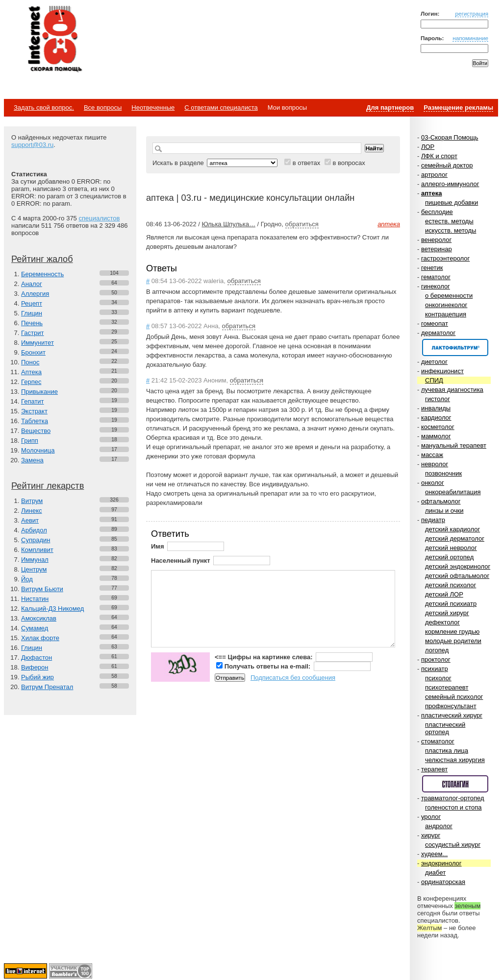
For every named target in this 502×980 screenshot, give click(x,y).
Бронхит (33, 352)
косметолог (438, 427)
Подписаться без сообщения (293, 678)
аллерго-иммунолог (450, 184)
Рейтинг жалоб (42, 259)
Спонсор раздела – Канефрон (455, 347)
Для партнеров (390, 108)
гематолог (436, 277)
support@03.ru (32, 145)
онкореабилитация (453, 492)
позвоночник (443, 473)
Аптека (31, 372)
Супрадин (36, 540)
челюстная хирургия (455, 760)
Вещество (36, 431)
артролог (434, 175)
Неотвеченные (153, 108)
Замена (32, 460)
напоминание (470, 38)
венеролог (436, 240)
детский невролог (451, 548)
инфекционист (442, 371)
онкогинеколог (446, 305)
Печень (32, 323)
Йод (27, 579)
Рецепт (32, 303)
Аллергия (35, 294)
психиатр (435, 669)
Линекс (32, 511)
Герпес (31, 382)
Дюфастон (37, 657)
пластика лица (447, 751)
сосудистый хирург (453, 845)
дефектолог (442, 622)
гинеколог (436, 286)
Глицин (32, 313)
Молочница (38, 450)
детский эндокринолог (458, 566)
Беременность (42, 274)
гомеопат (435, 323)
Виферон (35, 667)
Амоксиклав (39, 618)
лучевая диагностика (452, 390)
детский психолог (451, 585)
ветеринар (437, 249)
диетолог (434, 362)
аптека (431, 193)
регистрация (472, 13)
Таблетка (35, 421)
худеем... (434, 854)
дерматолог (438, 333)
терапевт (434, 769)
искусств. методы (451, 230)
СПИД (434, 380)
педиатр (433, 520)
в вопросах (349, 163)
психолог (438, 678)
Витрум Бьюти (42, 589)
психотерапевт (447, 687)
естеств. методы (449, 221)
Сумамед (35, 628)
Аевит (30, 520)
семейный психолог (454, 697)
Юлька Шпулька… (228, 224)
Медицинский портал (54, 40)
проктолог (436, 659)
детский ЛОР (444, 594)
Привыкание (39, 392)
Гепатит (33, 401)
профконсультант (451, 706)
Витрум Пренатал (47, 687)
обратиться (302, 224)
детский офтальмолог (457, 576)
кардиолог (436, 418)
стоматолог (438, 741)
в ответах (307, 163)
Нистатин (35, 599)
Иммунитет (38, 343)
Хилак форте (40, 638)
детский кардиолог (452, 529)
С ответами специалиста (221, 108)
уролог (431, 817)
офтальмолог (441, 501)
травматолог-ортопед (453, 798)
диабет (435, 872)
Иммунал (35, 560)
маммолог (436, 436)
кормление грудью (452, 632)
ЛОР (428, 147)
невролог (435, 464)
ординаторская (443, 882)
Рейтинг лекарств (48, 486)
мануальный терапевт (454, 445)
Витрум (32, 501)
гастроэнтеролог (445, 258)
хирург (431, 835)
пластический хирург (452, 715)
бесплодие (437, 212)
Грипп (30, 441)
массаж (432, 455)
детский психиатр (451, 604)
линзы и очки (444, 511)
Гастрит (32, 333)
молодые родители (453, 641)
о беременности (449, 296)
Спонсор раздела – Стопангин (455, 784)
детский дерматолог (455, 538)
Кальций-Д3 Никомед (52, 609)
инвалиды (436, 408)
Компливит (37, 550)
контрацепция (446, 314)
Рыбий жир (38, 677)
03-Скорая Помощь (450, 137)
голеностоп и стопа (453, 807)
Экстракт (34, 411)
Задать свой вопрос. (44, 108)
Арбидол (34, 530)
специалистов (99, 218)
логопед (437, 650)
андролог (439, 826)
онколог (433, 483)
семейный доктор (447, 165)
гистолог (438, 399)
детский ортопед (449, 557)
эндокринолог (441, 863)
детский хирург (447, 613)
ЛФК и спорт (439, 156)
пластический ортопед (445, 728)
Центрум (34, 569)
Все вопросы (103, 108)
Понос (30, 362)
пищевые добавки (452, 203)
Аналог (32, 284)
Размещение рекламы (458, 108)
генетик (432, 268)
